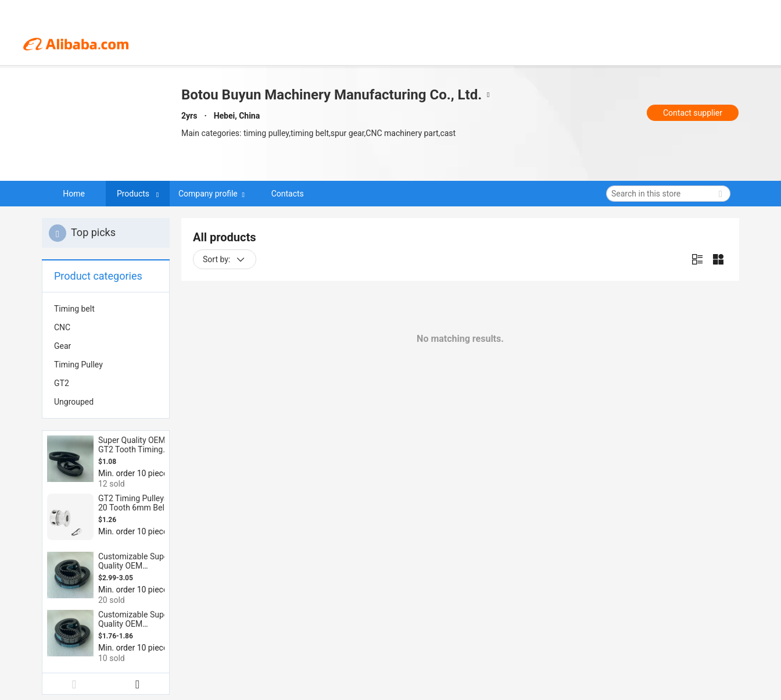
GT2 (62, 383)
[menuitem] (106, 309)
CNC (62, 327)
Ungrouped (74, 402)
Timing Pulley (78, 365)
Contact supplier (693, 113)
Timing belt (74, 309)
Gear (62, 346)
